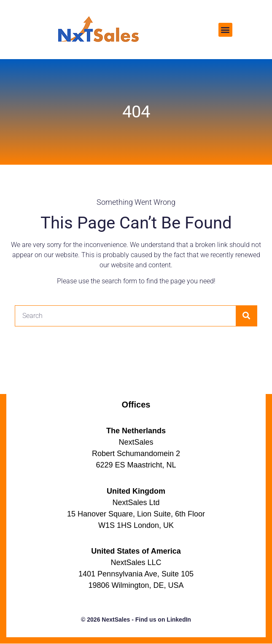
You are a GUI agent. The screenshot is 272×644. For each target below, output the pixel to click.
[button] (225, 30)
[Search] (246, 316)
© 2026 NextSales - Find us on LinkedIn (136, 620)
